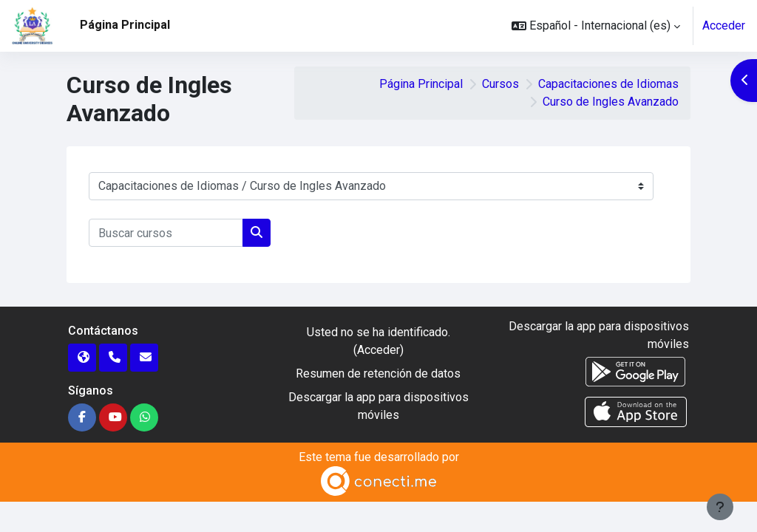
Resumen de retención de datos (378, 374)
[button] (596, 26)
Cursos (500, 84)
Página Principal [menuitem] (125, 25)
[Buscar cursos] (166, 233)
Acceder (724, 25)
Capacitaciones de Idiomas (608, 84)
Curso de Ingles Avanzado (611, 102)
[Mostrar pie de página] (720, 507)
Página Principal (421, 84)
